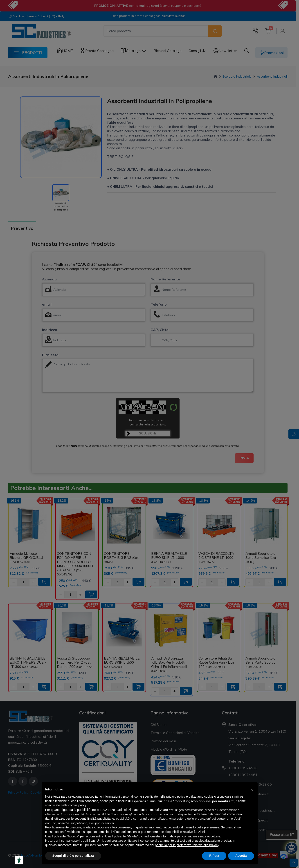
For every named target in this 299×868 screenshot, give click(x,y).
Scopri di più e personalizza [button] (73, 856)
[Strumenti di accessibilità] (19, 860)
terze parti (115, 810)
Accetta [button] (241, 856)
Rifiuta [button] (214, 856)
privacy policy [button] (176, 796)
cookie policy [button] (77, 805)
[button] (252, 790)
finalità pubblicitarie (101, 819)
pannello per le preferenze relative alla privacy (187, 845)
